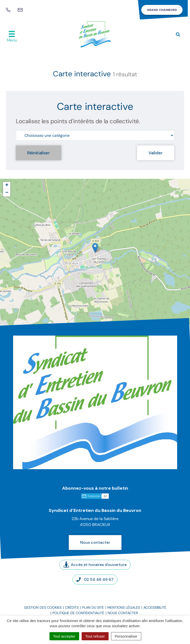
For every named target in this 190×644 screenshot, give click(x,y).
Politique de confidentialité (78, 613)
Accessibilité (155, 607)
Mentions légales (124, 607)
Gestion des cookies (43, 607)
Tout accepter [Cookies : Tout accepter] (64, 636)
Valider (156, 153)
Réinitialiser (39, 153)
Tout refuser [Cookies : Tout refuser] (95, 636)
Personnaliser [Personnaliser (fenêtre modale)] (126, 636)
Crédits (72, 607)
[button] (95, 248)
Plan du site (93, 607)
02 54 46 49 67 (95, 579)
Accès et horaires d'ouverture (95, 565)
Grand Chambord (162, 10)
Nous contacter (95, 542)
